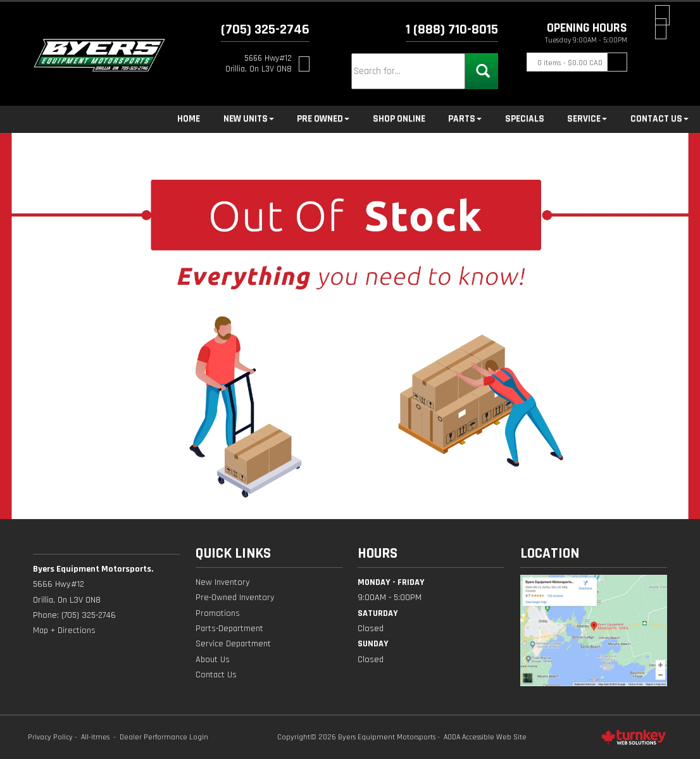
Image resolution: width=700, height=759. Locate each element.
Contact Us (216, 675)
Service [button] (587, 119)
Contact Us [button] (659, 119)
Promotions (218, 613)
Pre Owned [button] (323, 119)
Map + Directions (64, 630)
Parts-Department (229, 629)
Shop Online (399, 119)
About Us (213, 660)
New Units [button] (249, 119)
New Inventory (223, 582)
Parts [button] (465, 119)
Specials (525, 119)
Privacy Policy (50, 737)
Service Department (233, 644)
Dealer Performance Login (164, 737)
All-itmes (95, 737)
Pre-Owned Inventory (235, 598)
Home (189, 119)
